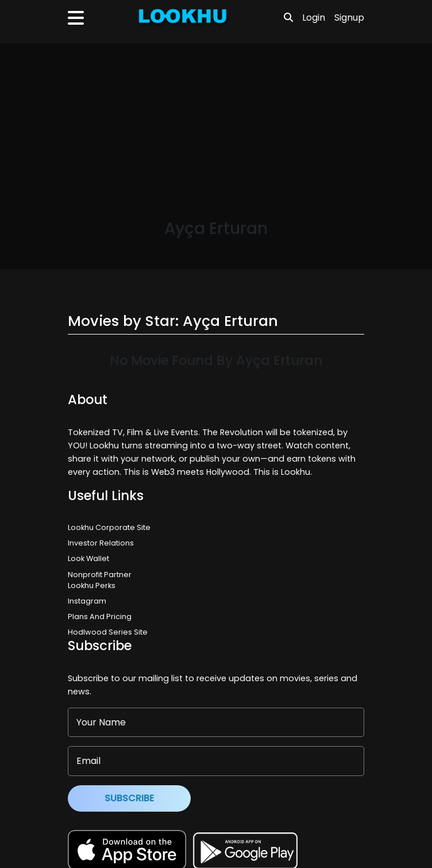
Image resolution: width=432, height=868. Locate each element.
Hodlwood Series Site (108, 632)
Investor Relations (101, 543)
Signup (349, 18)
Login (314, 18)
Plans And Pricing (100, 617)
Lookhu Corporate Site (111, 527)
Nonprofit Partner (100, 575)
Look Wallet (88, 558)
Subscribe (129, 798)
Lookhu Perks (92, 585)
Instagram (87, 601)
